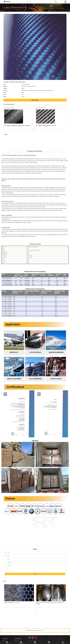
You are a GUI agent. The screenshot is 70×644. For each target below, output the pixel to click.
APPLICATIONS (17, 639)
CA (5, 581)
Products (5, 9)
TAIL (5, 135)
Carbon (10, 9)
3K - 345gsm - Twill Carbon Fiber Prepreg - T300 (31, 9)
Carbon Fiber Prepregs (18, 9)
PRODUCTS (5, 639)
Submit (35, 574)
